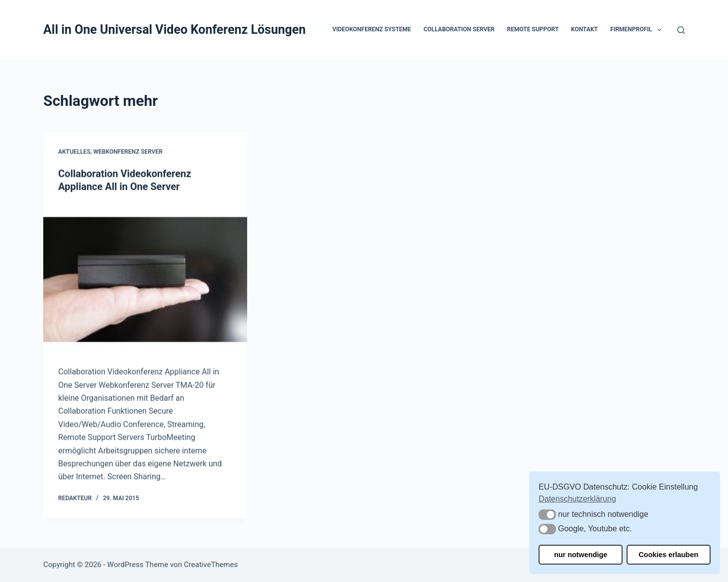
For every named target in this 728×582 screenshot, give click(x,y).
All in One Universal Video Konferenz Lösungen (175, 30)
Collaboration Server (459, 29)
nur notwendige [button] (581, 555)
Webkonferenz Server (128, 152)
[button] (659, 30)
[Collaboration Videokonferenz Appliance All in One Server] (145, 280)
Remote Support (533, 29)
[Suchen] (681, 30)
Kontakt (584, 29)
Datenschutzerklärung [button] (577, 499)
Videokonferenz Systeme (371, 29)
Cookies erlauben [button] (668, 555)
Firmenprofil (637, 30)
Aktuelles (74, 152)
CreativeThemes (211, 565)
